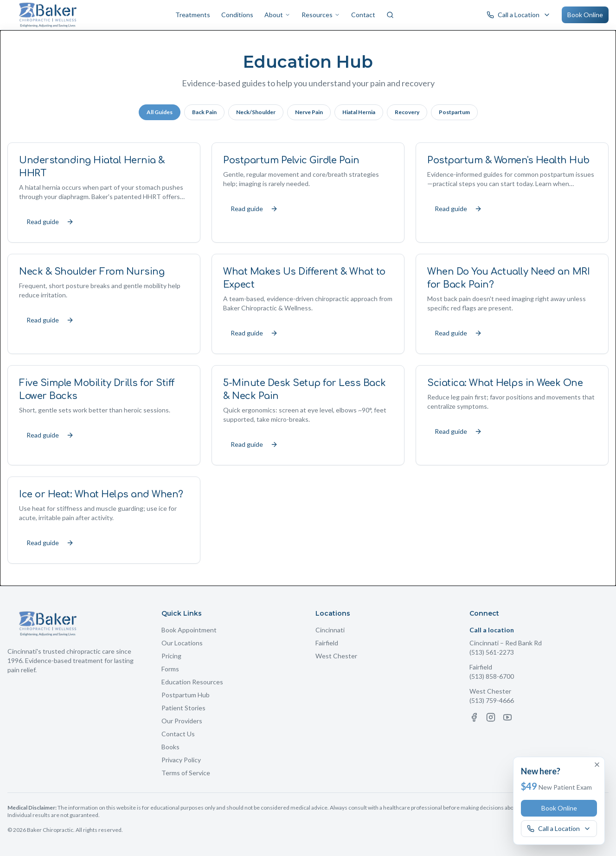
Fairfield (327, 643)
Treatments (193, 15)
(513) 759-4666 (492, 700)
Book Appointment (189, 630)
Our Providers (182, 721)
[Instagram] (491, 717)
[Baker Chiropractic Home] (48, 15)
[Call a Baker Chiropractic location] (519, 15)
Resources (321, 15)
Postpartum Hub (186, 695)
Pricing (171, 656)
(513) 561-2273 (492, 652)
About (277, 15)
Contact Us (178, 734)
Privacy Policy (181, 760)
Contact (363, 15)
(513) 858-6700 (492, 676)
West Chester (336, 656)
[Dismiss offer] (597, 765)
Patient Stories (183, 708)
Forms (170, 669)
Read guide (50, 222)
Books (170, 747)
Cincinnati (330, 630)
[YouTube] (507, 717)
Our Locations (182, 643)
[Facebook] (474, 717)
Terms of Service (186, 773)
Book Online (585, 15)
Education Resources (192, 682)
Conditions (237, 15)
